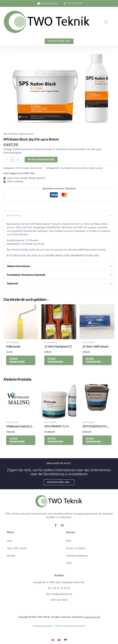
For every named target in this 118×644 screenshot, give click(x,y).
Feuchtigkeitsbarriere (71, 168)
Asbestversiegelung (77, 556)
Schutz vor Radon (76, 548)
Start (10, 541)
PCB (68, 541)
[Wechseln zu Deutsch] (65, 640)
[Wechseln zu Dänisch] (53, 640)
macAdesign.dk (92, 617)
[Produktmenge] (12, 160)
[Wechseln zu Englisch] (59, 640)
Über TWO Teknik (17, 548)
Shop (69, 563)
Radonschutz (26, 134)
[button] (106, 22)
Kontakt (11, 556)
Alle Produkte (11, 134)
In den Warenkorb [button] (17, 360)
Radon (86, 168)
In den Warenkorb (41, 159)
